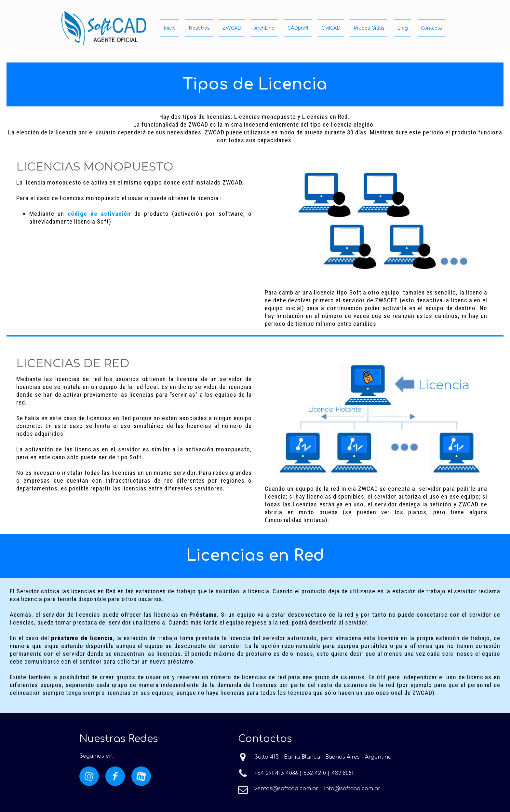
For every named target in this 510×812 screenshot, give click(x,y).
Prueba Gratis (369, 28)
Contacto (431, 28)
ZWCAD (232, 28)
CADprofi (298, 28)
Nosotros (199, 28)
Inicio (170, 28)
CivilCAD (331, 28)
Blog (403, 28)
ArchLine (264, 28)
